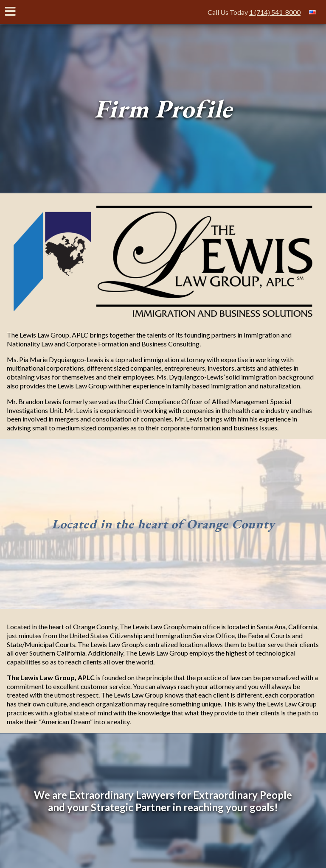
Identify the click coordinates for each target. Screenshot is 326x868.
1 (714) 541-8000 (275, 12)
